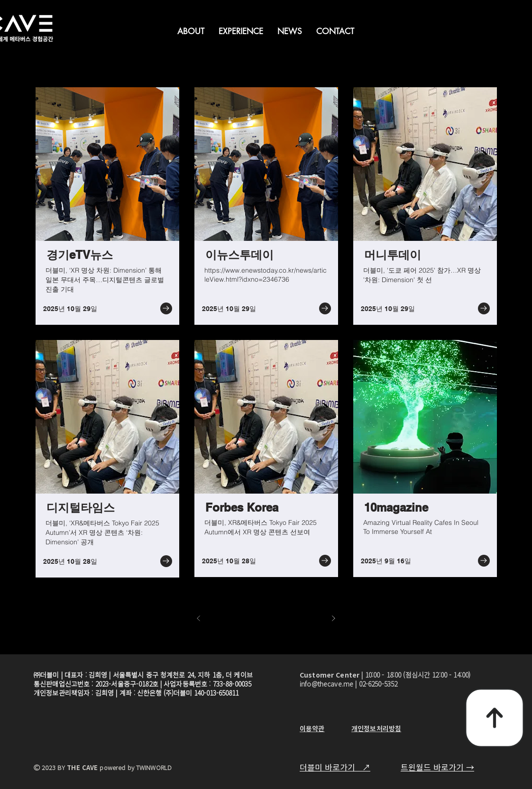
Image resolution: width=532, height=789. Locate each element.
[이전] (199, 618)
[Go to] (166, 308)
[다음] (333, 618)
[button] (191, 31)
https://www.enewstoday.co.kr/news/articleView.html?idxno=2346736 (266, 275)
